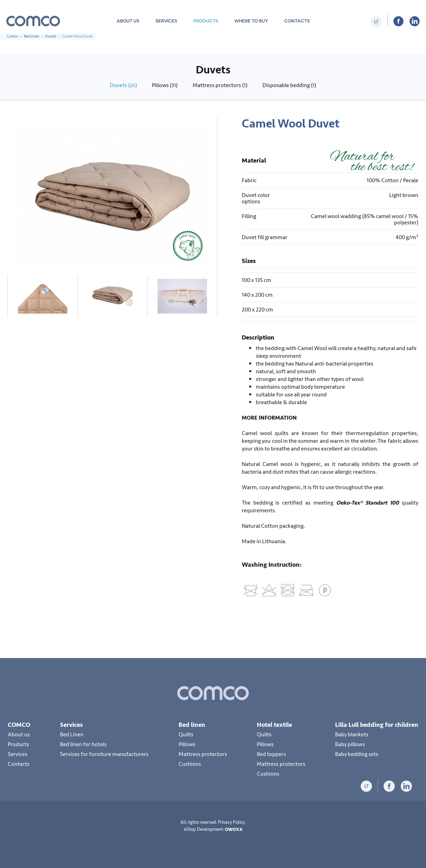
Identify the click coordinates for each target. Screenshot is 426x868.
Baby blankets (352, 735)
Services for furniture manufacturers (104, 754)
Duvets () (123, 85)
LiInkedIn (415, 21)
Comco (12, 36)
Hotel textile (274, 725)
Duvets (51, 36)
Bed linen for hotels (83, 744)
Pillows (187, 744)
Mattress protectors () (220, 85)
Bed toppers (271, 754)
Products (206, 21)
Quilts (186, 735)
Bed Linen (32, 36)
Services (166, 21)
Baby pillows (350, 744)
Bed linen (192, 725)
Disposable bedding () (289, 85)
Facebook (398, 21)
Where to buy (251, 21)
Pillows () (165, 85)
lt (376, 22)
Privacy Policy (231, 822)
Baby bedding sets (357, 754)
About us (128, 21)
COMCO (19, 725)
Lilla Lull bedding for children (377, 725)
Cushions (190, 764)
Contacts (297, 21)
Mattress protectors (203, 754)
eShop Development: (213, 829)
